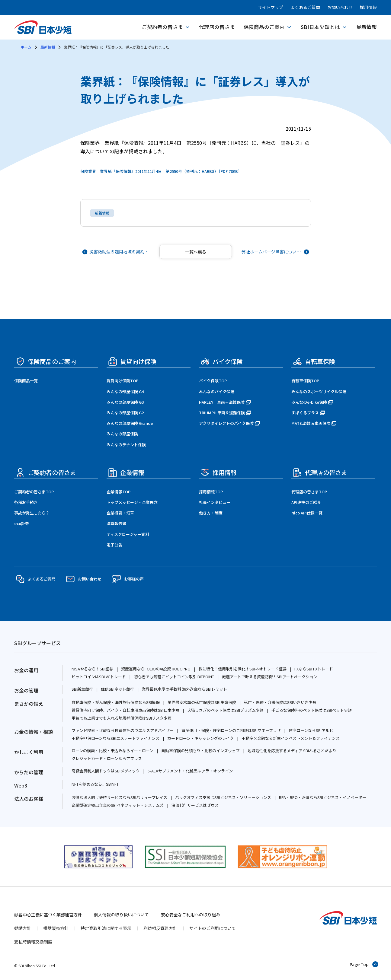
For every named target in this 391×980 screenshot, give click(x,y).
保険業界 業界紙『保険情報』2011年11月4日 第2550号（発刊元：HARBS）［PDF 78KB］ (161, 171)
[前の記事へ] (117, 252)
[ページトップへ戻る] (364, 964)
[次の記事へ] (275, 252)
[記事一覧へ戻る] (196, 252)
